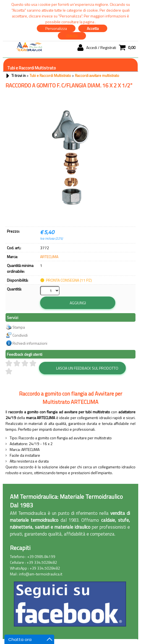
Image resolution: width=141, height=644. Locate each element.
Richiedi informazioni (30, 333)
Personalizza (56, 28)
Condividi (20, 325)
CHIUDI (72, 36)
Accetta (93, 28)
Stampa (19, 317)
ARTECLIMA (49, 257)
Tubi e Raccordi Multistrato (32, 68)
